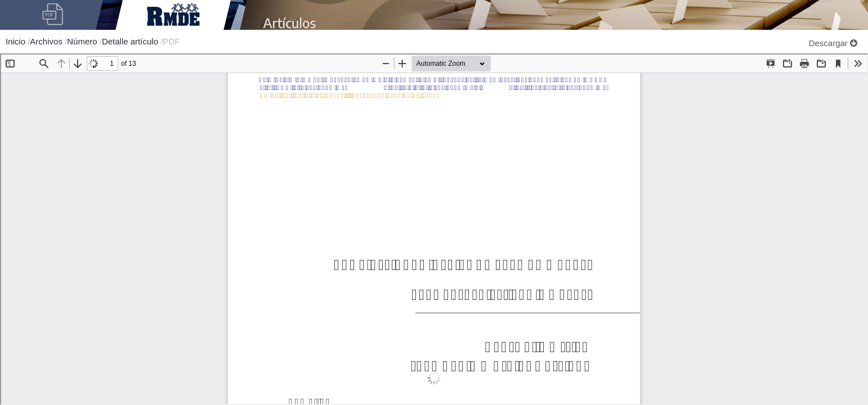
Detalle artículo (131, 41)
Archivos (47, 41)
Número (83, 41)
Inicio (17, 41)
